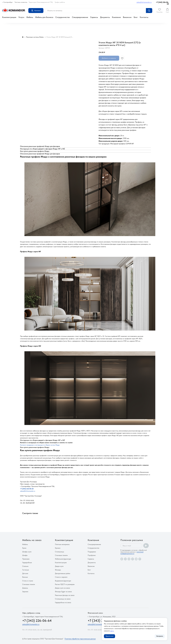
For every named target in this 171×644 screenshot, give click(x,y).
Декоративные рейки (63, 573)
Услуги (21, 17)
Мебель (30, 17)
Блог (136, 17)
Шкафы (25, 555)
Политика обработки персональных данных (80, 639)
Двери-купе (59, 566)
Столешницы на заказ (63, 599)
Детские (25, 573)
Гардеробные (27, 563)
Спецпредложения (80, 17)
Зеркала (25, 592)
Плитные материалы (62, 544)
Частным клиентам (21, 2)
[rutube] (133, 559)
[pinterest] (140, 559)
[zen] (136, 559)
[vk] (125, 559)
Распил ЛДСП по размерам (65, 584)
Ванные (25, 577)
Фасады (58, 570)
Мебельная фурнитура (63, 559)
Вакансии (127, 17)
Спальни (25, 566)
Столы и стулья (28, 581)
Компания (116, 17)
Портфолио (92, 555)
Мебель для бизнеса (44, 17)
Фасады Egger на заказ (63, 592)
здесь (112, 631)
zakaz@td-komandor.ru (144, 2)
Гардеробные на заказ (63, 603)
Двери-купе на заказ (62, 588)
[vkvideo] (129, 559)
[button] (160, 10)
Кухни (24, 548)
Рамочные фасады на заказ (65, 595)
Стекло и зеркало (61, 577)
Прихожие (26, 559)
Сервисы (94, 17)
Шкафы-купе (27, 552)
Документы (105, 17)
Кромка (58, 548)
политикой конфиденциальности (132, 553)
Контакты (144, 17)
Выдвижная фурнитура (63, 581)
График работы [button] (60, 2)
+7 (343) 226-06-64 (162, 3)
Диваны (25, 588)
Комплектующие (9, 17)
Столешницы (59, 552)
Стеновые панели (29, 584)
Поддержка (92, 552)
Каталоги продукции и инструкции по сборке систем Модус (40, 445)
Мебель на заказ (32, 540)
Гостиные (26, 570)
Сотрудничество (63, 17)
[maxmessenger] (122, 559)
